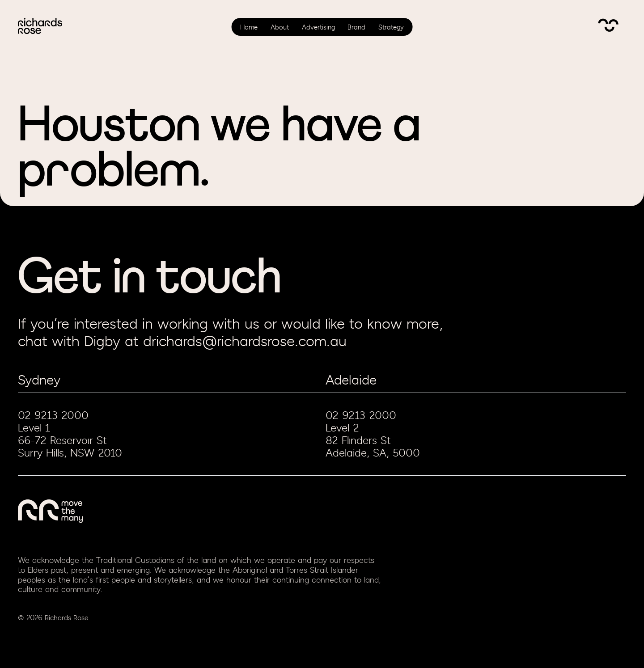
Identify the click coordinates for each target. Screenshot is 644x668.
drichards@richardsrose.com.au (245, 342)
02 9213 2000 (53, 415)
